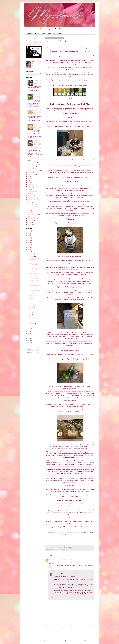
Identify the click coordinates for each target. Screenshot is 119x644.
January (31, 326)
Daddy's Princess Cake (33, 215)
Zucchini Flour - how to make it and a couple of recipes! (38, 97)
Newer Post (48, 625)
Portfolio (43, 33)
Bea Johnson (52, 504)
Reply (51, 568)
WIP (29, 177)
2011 (29, 338)
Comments (30, 352)
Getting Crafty (31, 167)
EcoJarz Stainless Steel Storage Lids (66, 462)
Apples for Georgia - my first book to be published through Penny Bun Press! (34, 43)
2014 (29, 331)
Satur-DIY (30, 196)
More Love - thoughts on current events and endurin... (35, 292)
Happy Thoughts (31, 163)
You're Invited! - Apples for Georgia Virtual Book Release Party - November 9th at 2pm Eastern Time (35, 145)
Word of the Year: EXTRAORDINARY (38, 127)
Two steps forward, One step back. (34, 301)
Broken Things (31, 213)
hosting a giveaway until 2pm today (78, 532)
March (31, 321)
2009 (29, 343)
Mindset (29, 184)
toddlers (29, 179)
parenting (30, 173)
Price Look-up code (60, 291)
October (31, 305)
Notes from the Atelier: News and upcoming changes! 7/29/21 (38, 112)
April (31, 319)
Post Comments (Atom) (57, 628)
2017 (29, 250)
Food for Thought (32, 175)
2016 (29, 252)
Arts (29, 182)
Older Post (91, 625)
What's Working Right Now (34, 200)
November (32, 256)
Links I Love (30, 221)
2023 (29, 236)
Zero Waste (63, 549)
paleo (29, 190)
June (30, 314)
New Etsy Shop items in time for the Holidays (35, 278)
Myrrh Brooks (57, 574)
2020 (29, 243)
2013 (29, 334)
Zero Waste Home (65, 504)
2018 (29, 247)
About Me (37, 33)
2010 (29, 341)
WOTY (29, 223)
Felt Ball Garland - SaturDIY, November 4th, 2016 (34, 297)
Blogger (85, 640)
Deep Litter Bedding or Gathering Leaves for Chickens (34, 270)
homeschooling (31, 209)
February (31, 324)
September (32, 307)
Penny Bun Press (51, 33)
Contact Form (60, 33)
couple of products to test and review (63, 532)
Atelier (29, 211)
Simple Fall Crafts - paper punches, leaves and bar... (35, 287)
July (30, 312)
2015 (29, 329)
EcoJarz (89, 177)
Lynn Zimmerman (54, 560)
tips (59, 549)
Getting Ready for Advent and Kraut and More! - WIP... (35, 260)
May (30, 317)
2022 (29, 238)
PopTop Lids (63, 177)
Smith (29, 217)
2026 (29, 231)
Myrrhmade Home (29, 33)
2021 (29, 240)
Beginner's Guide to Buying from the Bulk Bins (35, 265)
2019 (29, 245)
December (32, 254)
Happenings (30, 169)
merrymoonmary (73, 640)
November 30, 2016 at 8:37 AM (70, 574)
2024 (29, 233)
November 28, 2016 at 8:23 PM (66, 560)
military (29, 203)
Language (30, 224)
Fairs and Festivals (32, 207)
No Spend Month (31, 205)
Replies (53, 571)
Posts (29, 349)
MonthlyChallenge (32, 192)
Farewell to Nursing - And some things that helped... (35, 282)
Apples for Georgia (32, 219)
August (31, 310)
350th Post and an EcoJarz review (38, 82)
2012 (29, 336)
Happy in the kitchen (54, 549)
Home (70, 625)
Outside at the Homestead (33, 171)
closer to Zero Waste (68, 48)
